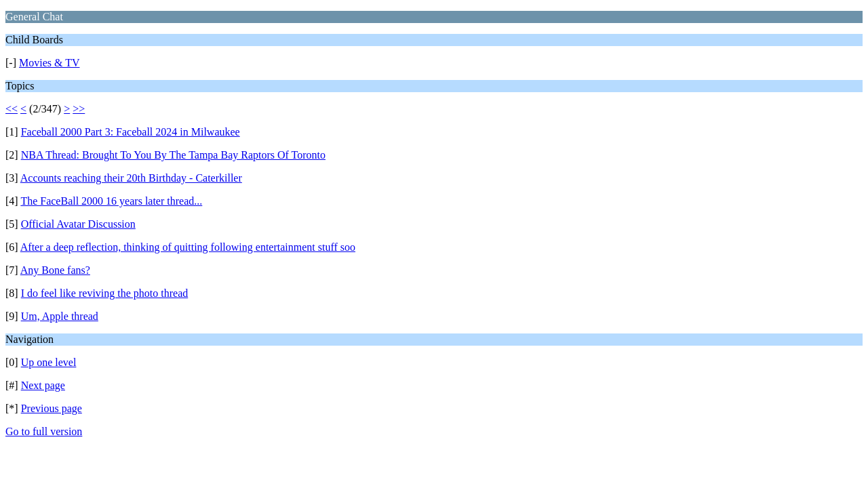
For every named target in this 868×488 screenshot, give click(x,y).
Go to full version (44, 431)
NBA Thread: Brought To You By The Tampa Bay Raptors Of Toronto (173, 155)
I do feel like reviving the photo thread (105, 293)
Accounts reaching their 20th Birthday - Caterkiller (131, 178)
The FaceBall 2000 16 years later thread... (111, 201)
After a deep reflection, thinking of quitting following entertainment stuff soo (188, 247)
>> (79, 109)
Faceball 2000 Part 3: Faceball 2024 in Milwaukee (131, 132)
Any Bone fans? (55, 270)
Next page (43, 385)
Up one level (49, 362)
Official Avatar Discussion (78, 224)
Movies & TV (49, 63)
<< (12, 109)
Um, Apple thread (60, 316)
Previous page (52, 408)
